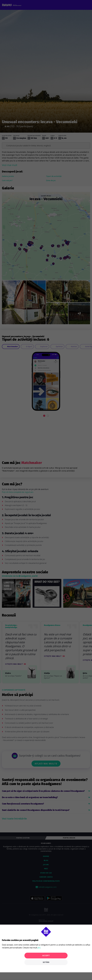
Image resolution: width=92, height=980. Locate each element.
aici (39, 948)
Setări (46, 962)
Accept (46, 955)
